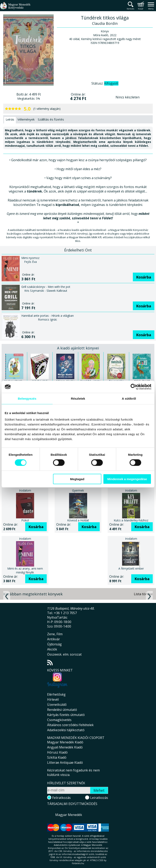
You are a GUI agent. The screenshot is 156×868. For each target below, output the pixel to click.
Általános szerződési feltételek (70, 725)
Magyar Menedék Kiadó (65, 742)
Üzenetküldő (57, 705)
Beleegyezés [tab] (27, 399)
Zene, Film (55, 634)
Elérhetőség (56, 694)
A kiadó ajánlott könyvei (78, 348)
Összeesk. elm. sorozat (64, 654)
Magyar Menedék (69, 815)
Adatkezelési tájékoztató (66, 730)
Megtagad (77, 479)
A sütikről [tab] (129, 399)
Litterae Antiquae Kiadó (65, 762)
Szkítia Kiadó (57, 757)
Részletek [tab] (78, 399)
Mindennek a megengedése (127, 479)
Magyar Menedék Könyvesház (15, 8)
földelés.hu (78, 863)
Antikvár (54, 639)
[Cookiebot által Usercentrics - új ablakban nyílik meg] (134, 387)
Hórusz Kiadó (57, 752)
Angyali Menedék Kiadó (65, 747)
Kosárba (144, 277)
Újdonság (54, 644)
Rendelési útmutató (62, 710)
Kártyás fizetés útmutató (66, 715)
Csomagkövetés (59, 720)
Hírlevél (53, 699)
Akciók (52, 649)
